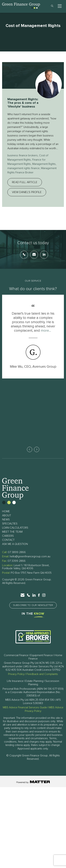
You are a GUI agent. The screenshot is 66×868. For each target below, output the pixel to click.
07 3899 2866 (17, 553)
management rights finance (23, 168)
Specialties (10, 524)
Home (6, 512)
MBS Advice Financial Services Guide (25, 708)
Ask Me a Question (15, 545)
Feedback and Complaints (42, 675)
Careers (8, 536)
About (7, 516)
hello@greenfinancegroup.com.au (30, 557)
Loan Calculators (15, 528)
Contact (8, 540)
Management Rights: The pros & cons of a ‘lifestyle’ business (23, 103)
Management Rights (44, 164)
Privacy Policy (16, 675)
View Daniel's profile (27, 192)
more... (46, 331)
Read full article (25, 182)
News (6, 520)
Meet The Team (12, 532)
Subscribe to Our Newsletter (33, 606)
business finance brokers (23, 155)
